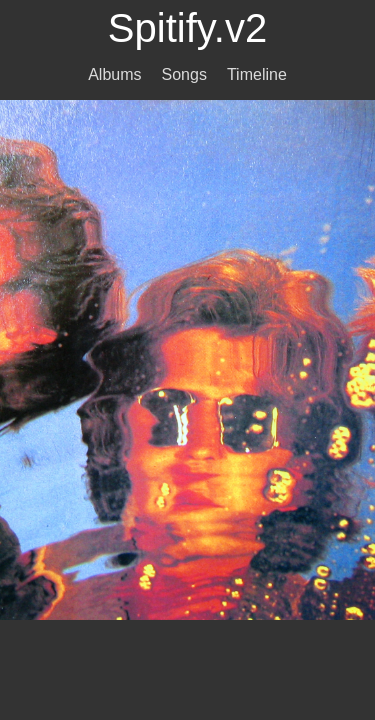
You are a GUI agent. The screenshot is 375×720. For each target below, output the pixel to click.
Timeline (257, 74)
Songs (184, 74)
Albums (114, 74)
